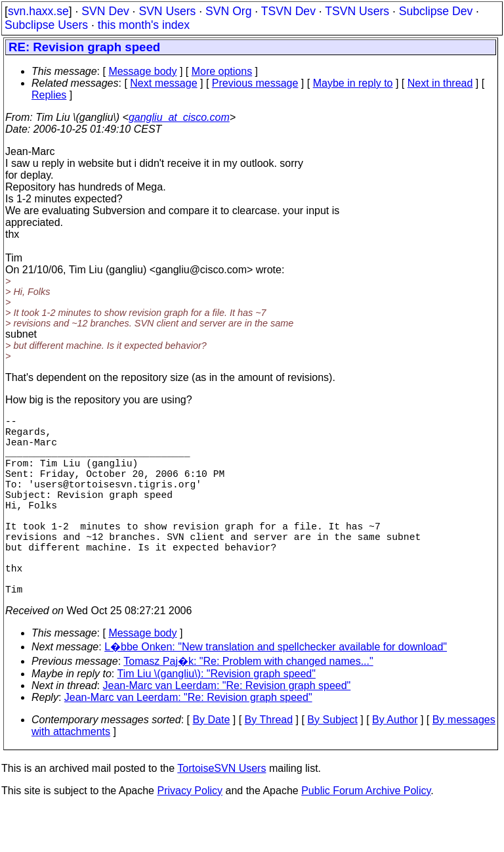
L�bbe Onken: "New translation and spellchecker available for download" (276, 691)
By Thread (269, 764)
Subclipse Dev (436, 11)
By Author (395, 764)
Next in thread (440, 83)
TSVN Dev (288, 11)
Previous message (255, 83)
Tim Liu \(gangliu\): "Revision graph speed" (216, 718)
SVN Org (228, 11)
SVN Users (167, 11)
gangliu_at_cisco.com (179, 117)
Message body (142, 71)
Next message (163, 83)
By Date (211, 764)
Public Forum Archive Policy (366, 835)
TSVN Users (357, 11)
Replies (49, 95)
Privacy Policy (190, 835)
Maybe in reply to (353, 83)
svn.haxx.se (38, 11)
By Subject (332, 764)
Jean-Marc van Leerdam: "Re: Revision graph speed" (227, 730)
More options (222, 71)
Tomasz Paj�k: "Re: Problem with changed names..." (248, 706)
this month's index (144, 25)
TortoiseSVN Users (221, 813)
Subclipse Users (46, 25)
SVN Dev (105, 11)
